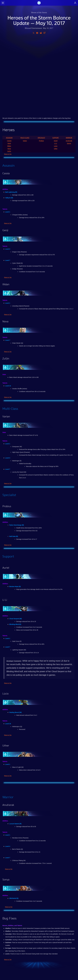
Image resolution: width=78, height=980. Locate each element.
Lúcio (56, 70)
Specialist (41, 62)
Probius (41, 65)
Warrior (69, 62)
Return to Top (8, 78)
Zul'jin (9, 75)
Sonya (69, 68)
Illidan (9, 70)
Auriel (56, 65)
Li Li (56, 68)
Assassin (9, 62)
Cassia (9, 65)
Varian (25, 65)
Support (56, 62)
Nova (9, 73)
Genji (9, 68)
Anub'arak (69, 65)
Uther (56, 73)
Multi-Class (25, 62)
